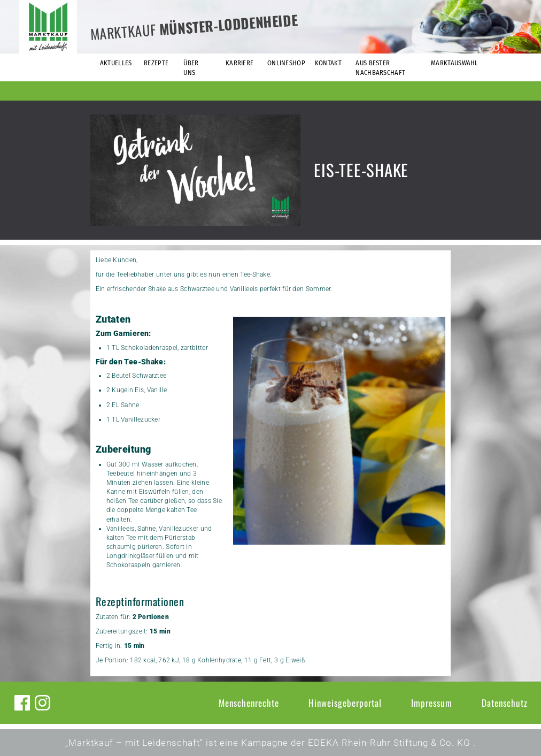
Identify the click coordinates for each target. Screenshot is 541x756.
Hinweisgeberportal (345, 703)
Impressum (432, 703)
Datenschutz (505, 703)
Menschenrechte (249, 703)
